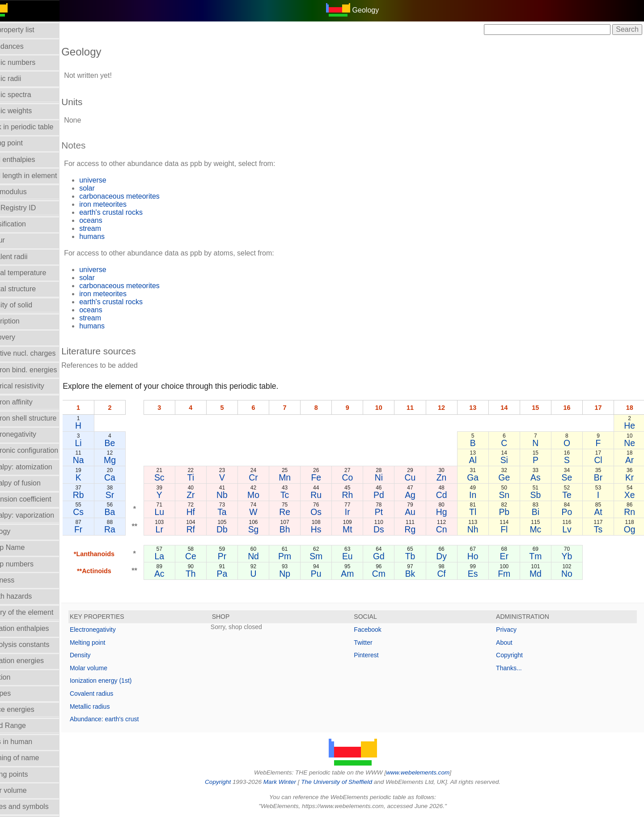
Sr (129, 495)
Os (328, 512)
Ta (237, 512)
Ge (509, 477)
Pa (238, 574)
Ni (389, 477)
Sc (177, 477)
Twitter (374, 643)
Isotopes (18, 693)
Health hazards (29, 596)
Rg (419, 529)
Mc (539, 529)
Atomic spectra (29, 95)
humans (113, 236)
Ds (389, 529)
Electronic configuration (42, 450)
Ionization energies (35, 661)
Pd (389, 495)
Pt (389, 512)
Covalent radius (112, 694)
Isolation (18, 677)
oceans (112, 220)
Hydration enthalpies (38, 628)
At (600, 512)
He (630, 426)
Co (358, 477)
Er (509, 556)
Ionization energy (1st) (122, 681)
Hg (449, 512)
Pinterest (377, 655)
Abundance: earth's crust (125, 719)
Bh (298, 529)
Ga (479, 477)
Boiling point (24, 143)
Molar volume (26, 790)
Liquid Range (26, 726)
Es (479, 574)
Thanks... (514, 668)
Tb (419, 556)
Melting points (27, 774)
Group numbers (30, 564)
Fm (509, 574)
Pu (328, 574)
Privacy (512, 630)
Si (509, 460)
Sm (328, 556)
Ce (208, 556)
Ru (328, 495)
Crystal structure (31, 289)
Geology (18, 531)
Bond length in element (42, 176)
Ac (177, 574)
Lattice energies (30, 709)
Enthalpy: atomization (39, 467)
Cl (600, 460)
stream (111, 228)
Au (419, 512)
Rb (99, 495)
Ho (479, 556)
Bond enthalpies (31, 160)
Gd (389, 556)
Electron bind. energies (42, 370)
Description (23, 321)
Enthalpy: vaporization (40, 515)
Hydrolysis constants (38, 645)
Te (570, 495)
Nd (268, 556)
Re (298, 512)
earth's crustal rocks (132, 212)
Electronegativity (31, 434)
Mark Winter (290, 782)
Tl (479, 512)
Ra (129, 529)
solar (108, 188)
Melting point (108, 643)
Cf (449, 574)
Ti (207, 477)
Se (570, 477)
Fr (99, 529)
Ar (630, 460)
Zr (208, 495)
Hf (207, 512)
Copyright (515, 655)
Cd (449, 495)
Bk (419, 574)
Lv (570, 529)
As (540, 477)
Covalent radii (27, 257)
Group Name (25, 547)
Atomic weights (29, 111)
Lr (177, 529)
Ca (129, 477)
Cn (449, 529)
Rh (358, 495)
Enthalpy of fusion (33, 483)
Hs (328, 529)
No (570, 574)
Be (129, 443)
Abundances (25, 46)
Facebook (378, 630)
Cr (268, 477)
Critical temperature (36, 273)
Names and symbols (37, 806)
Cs (99, 512)
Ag (419, 495)
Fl (509, 529)
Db (238, 529)
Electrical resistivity (35, 386)
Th (208, 574)
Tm (539, 556)
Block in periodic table (40, 127)
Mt (359, 529)
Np (298, 574)
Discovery (21, 337)
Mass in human (29, 742)
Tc (298, 495)
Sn (509, 495)
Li (99, 443)
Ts (600, 529)
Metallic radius (111, 706)
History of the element (40, 612)
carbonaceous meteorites (140, 196)
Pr (238, 556)
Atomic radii (24, 79)
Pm (298, 556)
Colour (15, 240)
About (510, 643)
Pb (509, 512)
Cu (419, 477)
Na (99, 460)
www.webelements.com (428, 772)
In (479, 495)
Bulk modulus (26, 192)
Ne (630, 443)
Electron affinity (29, 402)
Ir (358, 512)
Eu (359, 556)
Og (630, 529)
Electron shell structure (41, 418)
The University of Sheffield (348, 782)
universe (114, 180)
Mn (298, 477)
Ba (129, 512)
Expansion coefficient (39, 499)
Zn (449, 477)
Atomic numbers (31, 62)
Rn (630, 512)
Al (479, 460)
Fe (328, 477)
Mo (268, 495)
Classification (26, 224)
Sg (268, 529)
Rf (207, 529)
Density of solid (29, 305)
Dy (449, 556)
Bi (540, 512)
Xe (630, 495)
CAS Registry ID (31, 208)
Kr (630, 477)
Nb (238, 495)
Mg (129, 460)
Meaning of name (33, 758)
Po (570, 512)
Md (540, 574)
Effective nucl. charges (41, 353)
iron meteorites (124, 204)
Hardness (20, 580)
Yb (570, 556)
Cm (389, 574)
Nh (479, 529)
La (178, 556)
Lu (178, 512)
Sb (539, 495)
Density (101, 655)
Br (600, 477)
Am (358, 574)
